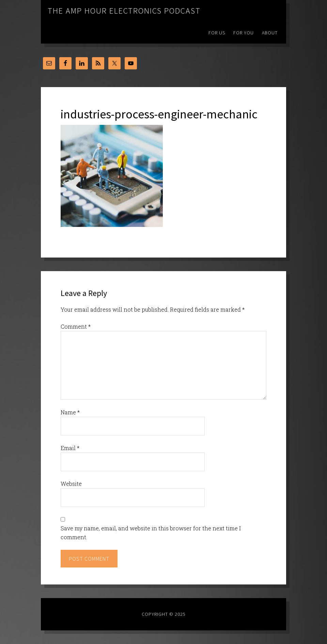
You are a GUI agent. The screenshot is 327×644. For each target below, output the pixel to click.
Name (70, 412)
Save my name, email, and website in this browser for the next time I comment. (151, 533)
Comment (76, 326)
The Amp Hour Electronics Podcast (124, 11)
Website (71, 484)
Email (70, 448)
